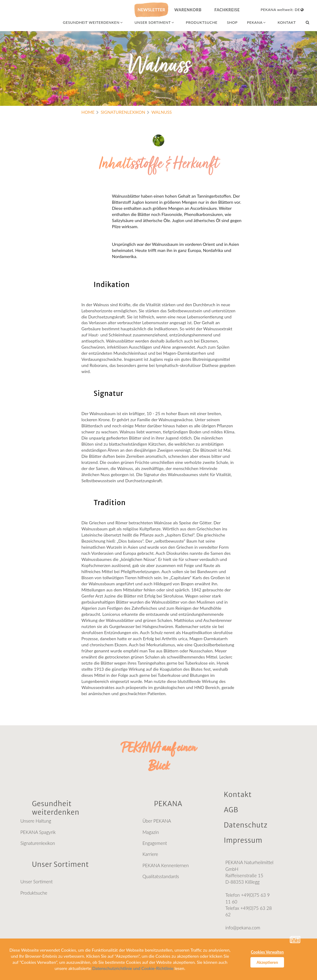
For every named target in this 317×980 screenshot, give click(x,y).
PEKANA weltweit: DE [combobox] (283, 10)
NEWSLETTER (151, 10)
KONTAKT (287, 22)
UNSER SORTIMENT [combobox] (155, 22)
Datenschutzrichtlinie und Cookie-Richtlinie (133, 968)
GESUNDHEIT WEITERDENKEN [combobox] (93, 22)
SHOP (232, 22)
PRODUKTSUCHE (202, 22)
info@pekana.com (243, 931)
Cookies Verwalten (267, 952)
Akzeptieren (267, 962)
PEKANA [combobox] (257, 22)
